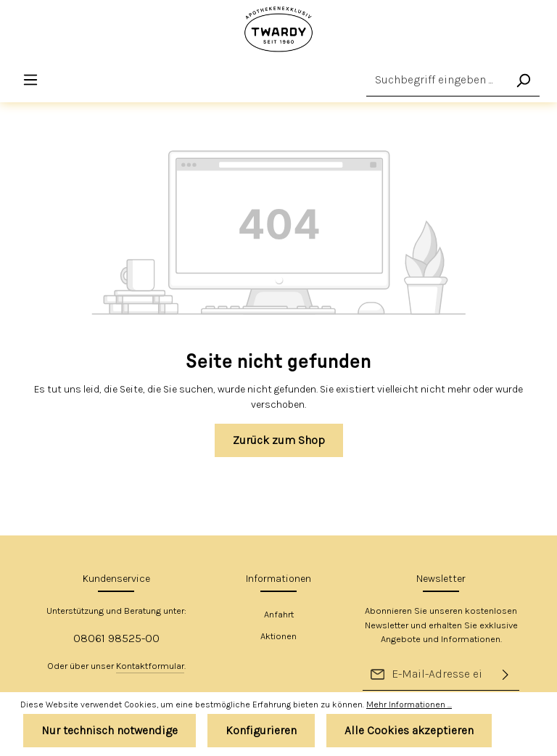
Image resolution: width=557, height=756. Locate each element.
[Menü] (31, 81)
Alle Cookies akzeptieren (409, 730)
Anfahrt (279, 614)
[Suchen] (523, 80)
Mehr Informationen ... (409, 704)
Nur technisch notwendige (110, 730)
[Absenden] (506, 674)
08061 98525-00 (116, 638)
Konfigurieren (261, 730)
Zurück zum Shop (279, 441)
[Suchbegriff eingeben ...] (437, 80)
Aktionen (278, 636)
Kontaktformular (150, 666)
